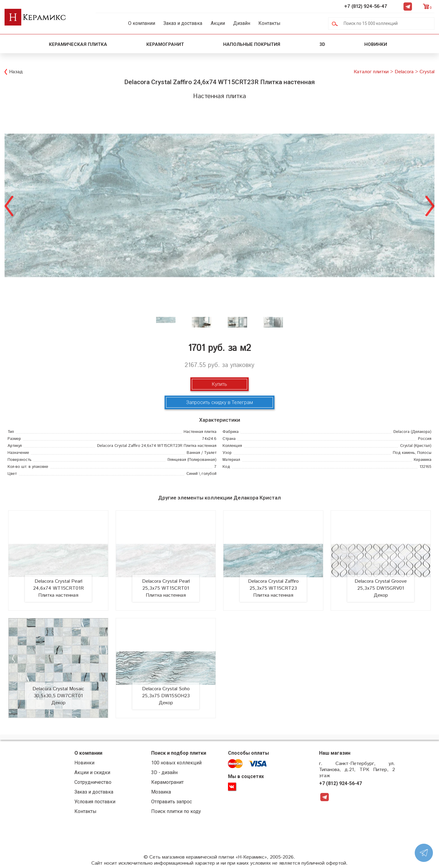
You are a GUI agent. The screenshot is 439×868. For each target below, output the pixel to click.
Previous (9, 205)
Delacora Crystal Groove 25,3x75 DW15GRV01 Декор (381, 588)
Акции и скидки (92, 772)
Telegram (408, 6)
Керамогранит (165, 44)
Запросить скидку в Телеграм (219, 402)
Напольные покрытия (252, 44)
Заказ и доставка (183, 23)
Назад (16, 72)
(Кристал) (416, 446)
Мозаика (161, 792)
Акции (218, 23)
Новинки (376, 44)
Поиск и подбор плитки (179, 753)
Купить (219, 384)
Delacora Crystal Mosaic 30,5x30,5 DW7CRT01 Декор (58, 696)
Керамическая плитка (78, 44)
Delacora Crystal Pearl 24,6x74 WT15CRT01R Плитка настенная (58, 588)
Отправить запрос (172, 802)
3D (322, 44)
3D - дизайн (164, 772)
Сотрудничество (93, 782)
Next (430, 205)
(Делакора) (412, 432)
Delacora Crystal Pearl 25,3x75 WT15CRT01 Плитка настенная (166, 588)
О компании (142, 23)
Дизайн (242, 23)
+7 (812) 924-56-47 (366, 7)
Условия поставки (95, 802)
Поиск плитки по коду (176, 811)
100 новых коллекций (176, 763)
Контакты (269, 23)
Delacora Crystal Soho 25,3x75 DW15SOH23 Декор (166, 696)
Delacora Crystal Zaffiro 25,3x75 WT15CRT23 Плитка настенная (273, 588)
